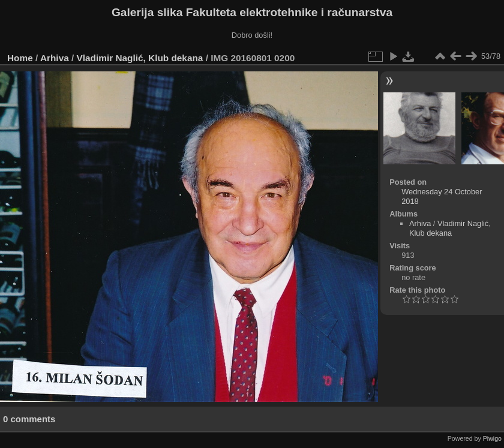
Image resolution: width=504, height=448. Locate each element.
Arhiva (55, 58)
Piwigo (492, 438)
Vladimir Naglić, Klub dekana (140, 58)
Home (20, 58)
